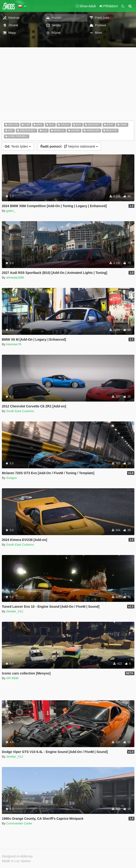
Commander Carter (19, 823)
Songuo (12, 478)
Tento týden (18, 146)
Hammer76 (14, 344)
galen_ (11, 211)
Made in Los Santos (16, 861)
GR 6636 (12, 678)
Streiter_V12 (15, 611)
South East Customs (20, 411)
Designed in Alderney (17, 856)
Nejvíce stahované (69, 146)
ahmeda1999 (15, 278)
